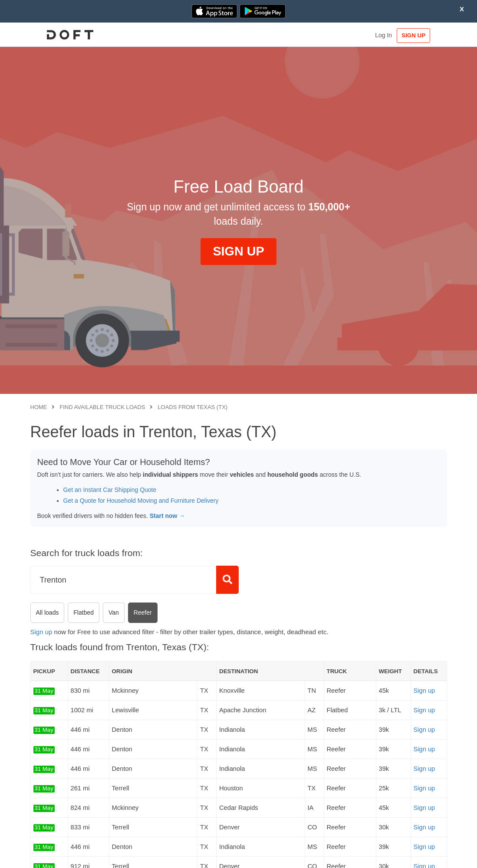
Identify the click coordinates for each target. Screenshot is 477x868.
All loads (48, 613)
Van (114, 613)
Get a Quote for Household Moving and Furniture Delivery (141, 501)
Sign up (41, 632)
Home (39, 407)
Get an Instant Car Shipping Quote (110, 490)
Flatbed (84, 613)
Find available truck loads (102, 407)
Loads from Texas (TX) (192, 407)
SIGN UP (420, 35)
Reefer (143, 613)
